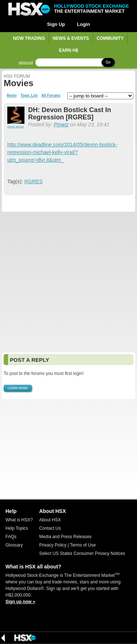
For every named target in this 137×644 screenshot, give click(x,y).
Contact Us (50, 528)
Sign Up (56, 24)
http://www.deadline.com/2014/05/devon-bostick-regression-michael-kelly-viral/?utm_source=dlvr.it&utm (62, 152)
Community (110, 38)
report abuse (16, 126)
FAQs (11, 537)
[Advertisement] (68, 282)
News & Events (71, 38)
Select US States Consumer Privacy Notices (82, 553)
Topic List (29, 96)
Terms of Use (83, 545)
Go (108, 62)
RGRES (34, 181)
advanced (26, 63)
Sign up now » (20, 602)
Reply (12, 96)
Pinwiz (61, 124)
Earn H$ (68, 50)
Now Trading (29, 38)
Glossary (14, 545)
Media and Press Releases (65, 537)
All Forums (51, 96)
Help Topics (17, 528)
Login (83, 24)
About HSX (50, 520)
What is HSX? (19, 520)
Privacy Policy (53, 545)
